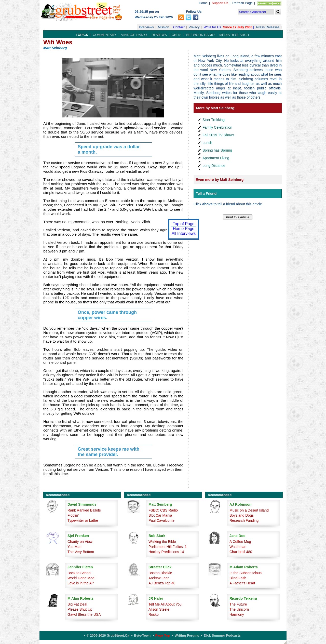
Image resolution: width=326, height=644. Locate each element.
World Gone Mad (81, 578)
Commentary (105, 35)
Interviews (146, 27)
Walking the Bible (162, 542)
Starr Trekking (214, 120)
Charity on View (80, 542)
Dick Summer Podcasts (222, 635)
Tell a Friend (206, 194)
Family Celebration (217, 127)
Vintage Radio (134, 35)
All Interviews (184, 233)
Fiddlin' (73, 515)
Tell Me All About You (165, 604)
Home (203, 3)
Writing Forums (187, 635)
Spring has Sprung (217, 150)
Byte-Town (142, 635)
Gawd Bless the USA (84, 614)
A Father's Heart (242, 583)
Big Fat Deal (77, 604)
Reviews (159, 35)
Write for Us (212, 27)
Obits (177, 35)
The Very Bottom (81, 552)
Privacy (194, 27)
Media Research (234, 35)
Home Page (184, 229)
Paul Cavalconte (161, 520)
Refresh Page (242, 3)
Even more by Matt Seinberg (220, 180)
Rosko (154, 614)
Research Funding (244, 520)
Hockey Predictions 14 (166, 552)
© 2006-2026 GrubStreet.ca (108, 635)
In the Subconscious (246, 573)
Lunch (207, 143)
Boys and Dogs (242, 515)
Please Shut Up (80, 609)
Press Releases (268, 27)
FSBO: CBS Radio (163, 510)
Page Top (163, 635)
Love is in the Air (81, 583)
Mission (164, 27)
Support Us (220, 3)
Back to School (79, 573)
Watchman (238, 547)
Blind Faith (238, 578)
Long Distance (214, 166)
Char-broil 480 (241, 552)
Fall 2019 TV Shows (218, 135)
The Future (238, 604)
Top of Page (184, 224)
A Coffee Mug (240, 542)
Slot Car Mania (160, 515)
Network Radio (200, 35)
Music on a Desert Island (249, 510)
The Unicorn (239, 609)
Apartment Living (216, 158)
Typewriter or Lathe (83, 520)
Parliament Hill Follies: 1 (168, 547)
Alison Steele (159, 609)
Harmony (237, 614)
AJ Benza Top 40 (162, 583)
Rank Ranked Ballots (84, 510)
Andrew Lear (159, 578)
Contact (179, 27)
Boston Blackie (160, 573)
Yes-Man (74, 547)
